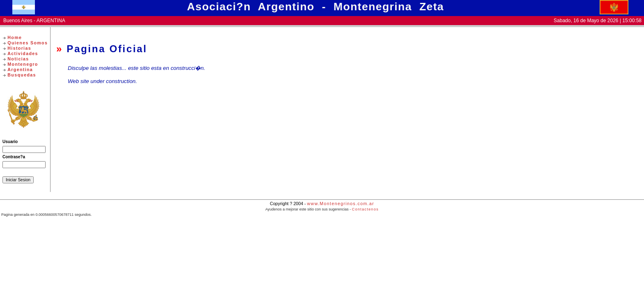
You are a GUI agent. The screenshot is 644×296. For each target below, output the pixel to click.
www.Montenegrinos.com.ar (341, 203)
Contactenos (365, 209)
